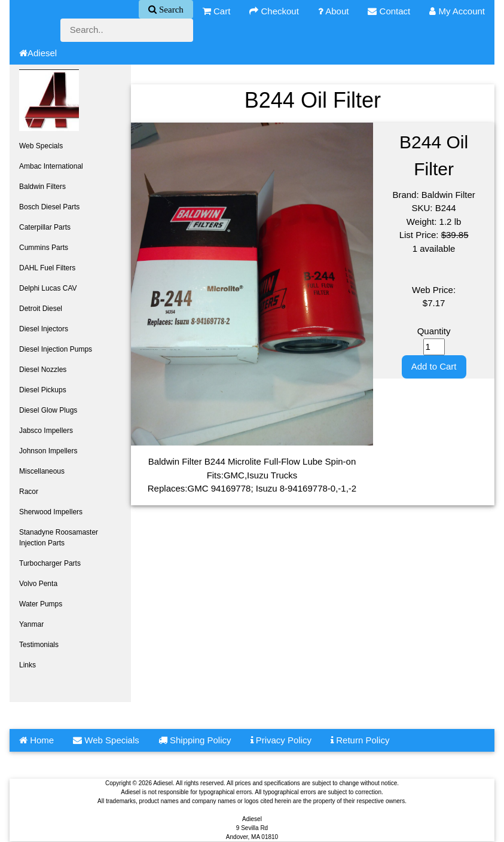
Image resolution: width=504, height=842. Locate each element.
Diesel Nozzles (43, 370)
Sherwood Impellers (51, 512)
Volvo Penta (38, 584)
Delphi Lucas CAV (48, 288)
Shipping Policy (195, 740)
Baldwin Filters (42, 187)
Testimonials (39, 645)
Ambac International (51, 166)
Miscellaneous (42, 471)
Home (36, 740)
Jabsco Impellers (46, 431)
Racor (29, 492)
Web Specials (41, 146)
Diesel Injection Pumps (56, 349)
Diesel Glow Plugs (48, 410)
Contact (389, 11)
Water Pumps (41, 604)
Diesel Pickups (43, 390)
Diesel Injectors (44, 329)
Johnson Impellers (48, 451)
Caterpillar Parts (45, 227)
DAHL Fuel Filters (47, 268)
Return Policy (360, 740)
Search (170, 9)
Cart (217, 11)
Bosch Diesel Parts (49, 207)
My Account (457, 11)
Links (28, 665)
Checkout (274, 11)
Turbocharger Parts (50, 563)
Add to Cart (434, 366)
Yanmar (31, 624)
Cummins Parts (44, 248)
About (334, 11)
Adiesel (38, 53)
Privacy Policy (281, 740)
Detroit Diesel (41, 309)
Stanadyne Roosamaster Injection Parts (59, 538)
